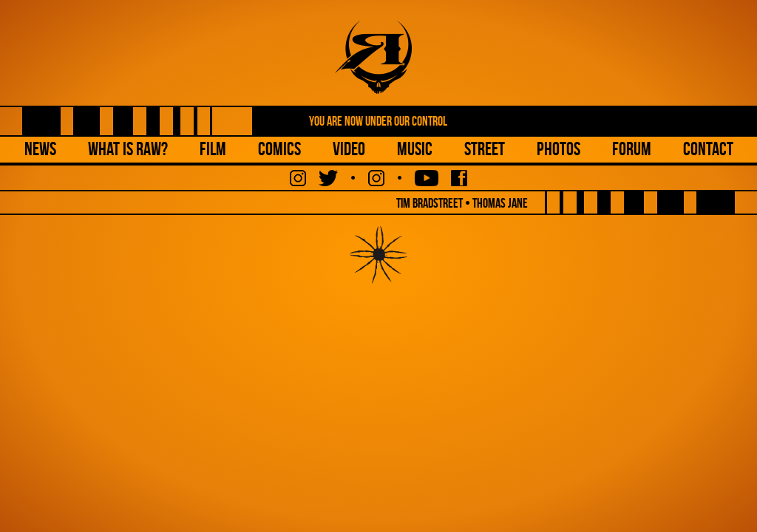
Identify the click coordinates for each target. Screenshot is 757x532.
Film (213, 149)
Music (415, 149)
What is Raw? (128, 149)
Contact (708, 149)
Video (349, 149)
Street (485, 149)
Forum (632, 149)
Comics (279, 149)
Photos (559, 149)
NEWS (40, 149)
